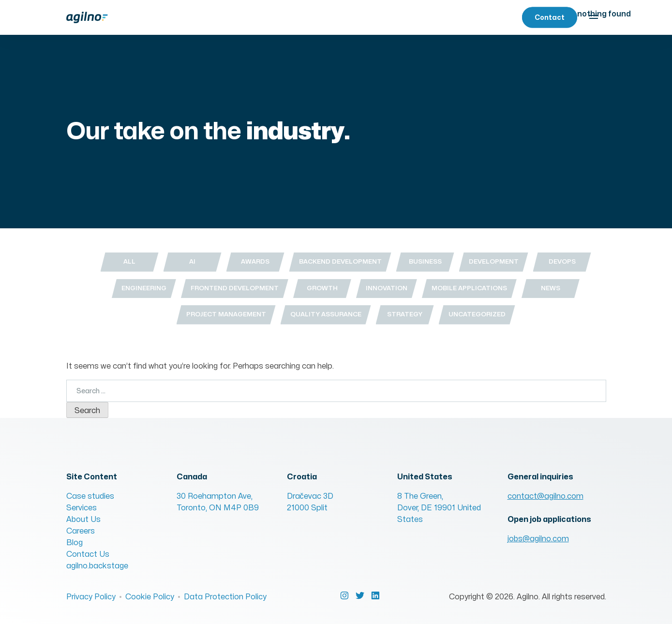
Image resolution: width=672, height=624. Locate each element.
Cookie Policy (150, 597)
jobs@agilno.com (538, 539)
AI (192, 262)
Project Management (226, 314)
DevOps (562, 262)
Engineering (144, 288)
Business (425, 262)
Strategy (405, 314)
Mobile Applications (469, 288)
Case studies (90, 496)
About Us (83, 520)
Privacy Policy (91, 597)
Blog (75, 543)
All (129, 262)
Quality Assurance (326, 314)
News (551, 288)
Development (494, 262)
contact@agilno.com (545, 496)
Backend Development (340, 262)
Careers (81, 531)
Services (82, 508)
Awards (255, 262)
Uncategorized (477, 314)
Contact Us (88, 554)
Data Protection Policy (225, 597)
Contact (550, 18)
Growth (322, 288)
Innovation (387, 288)
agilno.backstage (97, 566)
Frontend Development (235, 288)
